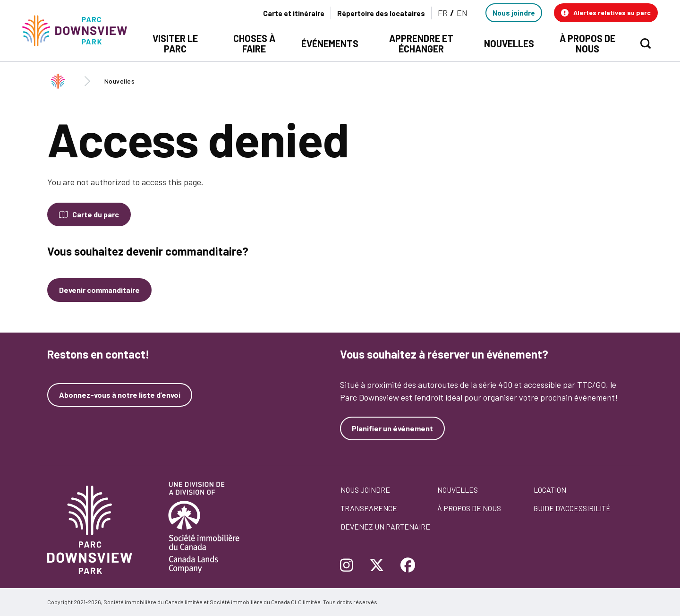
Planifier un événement (392, 428)
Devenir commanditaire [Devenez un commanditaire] (99, 290)
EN (462, 13)
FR (443, 13)
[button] (606, 13)
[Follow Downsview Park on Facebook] (408, 566)
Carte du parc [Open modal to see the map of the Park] (96, 214)
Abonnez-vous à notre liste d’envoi (120, 395)
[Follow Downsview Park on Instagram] (350, 566)
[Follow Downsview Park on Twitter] (377, 566)
